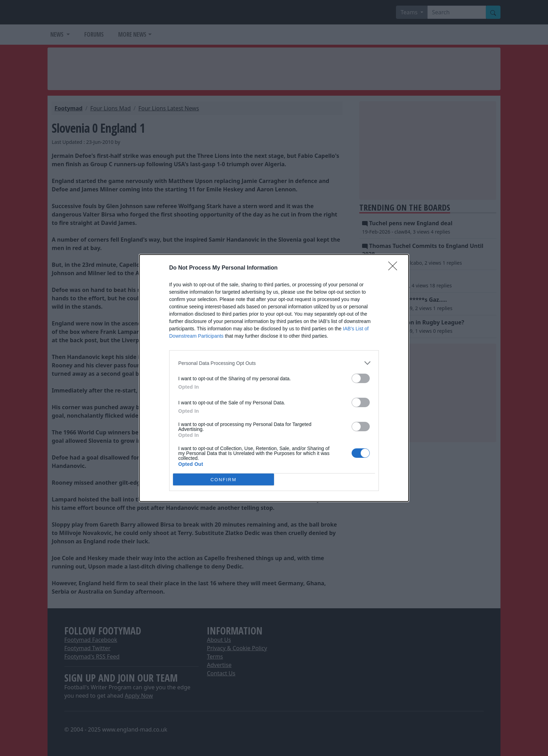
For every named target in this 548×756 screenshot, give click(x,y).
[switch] (361, 378)
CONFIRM (223, 480)
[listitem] (274, 363)
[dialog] (274, 378)
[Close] (395, 268)
